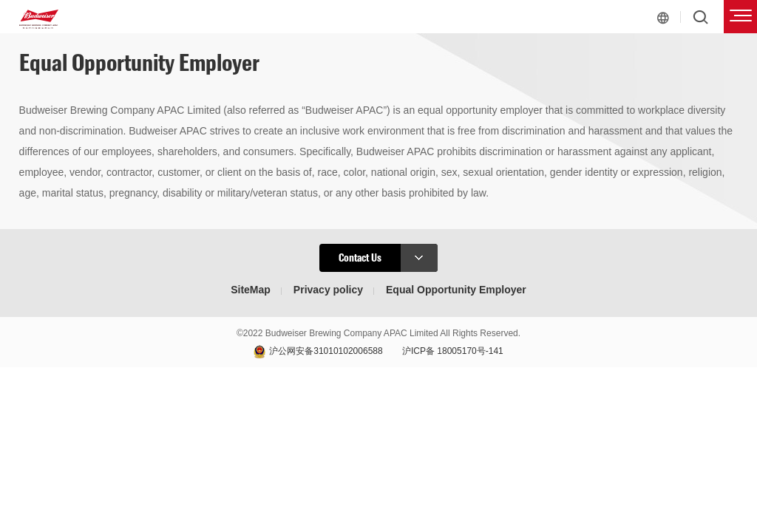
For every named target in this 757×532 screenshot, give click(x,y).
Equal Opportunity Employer (456, 290)
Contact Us (388, 258)
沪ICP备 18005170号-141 (453, 351)
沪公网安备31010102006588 (326, 351)
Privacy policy (328, 290)
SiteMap (251, 290)
